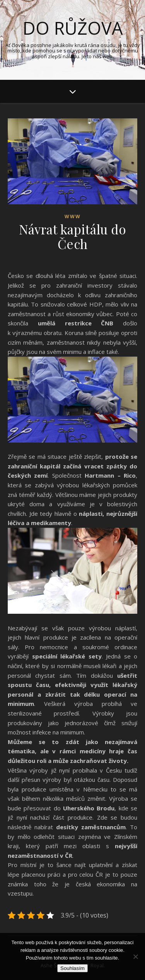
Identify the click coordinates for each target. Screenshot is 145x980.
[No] (135, 956)
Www (73, 216)
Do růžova (73, 28)
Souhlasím (72, 968)
